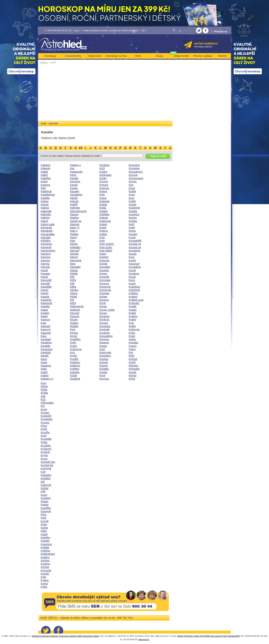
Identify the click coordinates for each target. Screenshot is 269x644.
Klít (72, 300)
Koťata (133, 221)
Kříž (43, 400)
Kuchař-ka (47, 465)
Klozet (74, 320)
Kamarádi (47, 231)
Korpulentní (136, 172)
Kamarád (46, 228)
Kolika (103, 234)
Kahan (45, 201)
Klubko (74, 323)
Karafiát (46, 346)
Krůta (44, 442)
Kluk (73, 329)
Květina (45, 551)
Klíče (73, 280)
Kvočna (45, 564)
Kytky (44, 587)
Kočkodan (106, 175)
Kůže (44, 531)
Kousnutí (134, 264)
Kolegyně (105, 221)
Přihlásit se (221, 32)
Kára (44, 336)
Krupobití (46, 439)
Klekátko (75, 247)
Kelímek (75, 208)
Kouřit (132, 260)
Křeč (132, 356)
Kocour (104, 181)
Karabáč (46, 339)
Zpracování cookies (91, 636)
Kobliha (75, 369)
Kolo (102, 237)
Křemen (134, 366)
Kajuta (45, 205)
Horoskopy (50, 56)
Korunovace (136, 178)
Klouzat (75, 313)
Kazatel (75, 191)
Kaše (44, 369)
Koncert (104, 300)
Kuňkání (46, 498)
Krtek (44, 429)
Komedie (105, 267)
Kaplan (45, 313)
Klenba (74, 254)
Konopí (104, 323)
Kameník (46, 247)
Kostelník (134, 208)
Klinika (74, 290)
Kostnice (134, 214)
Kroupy (45, 423)
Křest (132, 379)
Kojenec (104, 188)
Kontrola (105, 333)
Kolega (104, 218)
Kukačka (46, 475)
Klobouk (75, 310)
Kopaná (104, 343)
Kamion (45, 260)
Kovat (132, 277)
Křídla (44, 393)
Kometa (104, 270)
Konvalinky (106, 336)
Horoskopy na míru (116, 56)
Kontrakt (105, 329)
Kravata (134, 343)
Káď (43, 188)
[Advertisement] (105, 94)
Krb (131, 352)
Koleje (103, 224)
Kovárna (134, 274)
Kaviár (74, 185)
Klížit (73, 303)
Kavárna (75, 181)
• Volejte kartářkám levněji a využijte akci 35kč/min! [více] (110, 30)
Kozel (132, 284)
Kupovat (46, 511)
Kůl (43, 482)
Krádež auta (136, 300)
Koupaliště (135, 241)
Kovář (132, 270)
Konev (103, 313)
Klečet (74, 244)
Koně (103, 303)
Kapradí (46, 326)
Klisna (74, 293)
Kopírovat (105, 352)
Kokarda (105, 201)
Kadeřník (46, 191)
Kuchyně (46, 468)
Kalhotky (46, 214)
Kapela (45, 297)
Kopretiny (105, 356)
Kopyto (104, 366)
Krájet (132, 313)
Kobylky (75, 372)
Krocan (45, 413)
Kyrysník (46, 570)
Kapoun (46, 320)
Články (159, 56)
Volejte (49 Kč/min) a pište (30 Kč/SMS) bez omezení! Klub (202, 636)
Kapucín (46, 329)
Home (44, 62)
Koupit (133, 254)
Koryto (133, 181)
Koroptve (134, 165)
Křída (44, 390)
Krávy (132, 349)
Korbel (103, 372)
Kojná (103, 198)
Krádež (133, 297)
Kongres (105, 316)
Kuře (44, 518)
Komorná (105, 287)
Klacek (74, 214)
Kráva (132, 339)
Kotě (132, 224)
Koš (131, 185)
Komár (103, 264)
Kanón (45, 293)
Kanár (44, 277)
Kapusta (46, 333)
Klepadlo (75, 267)
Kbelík (74, 198)
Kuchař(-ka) (48, 462)
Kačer (44, 181)
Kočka (103, 172)
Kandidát (46, 287)
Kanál (44, 270)
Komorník (105, 290)
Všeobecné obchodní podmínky (45, 636)
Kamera (46, 257)
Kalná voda (48, 224)
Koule (132, 237)
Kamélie (46, 237)
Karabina (46, 343)
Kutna (44, 528)
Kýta (44, 577)
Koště (132, 201)
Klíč (72, 277)
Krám (132, 333)
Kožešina (134, 287)
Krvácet (45, 452)
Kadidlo (45, 198)
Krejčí (132, 362)
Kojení (103, 191)
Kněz (73, 343)
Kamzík (45, 267)
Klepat (74, 270)
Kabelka (46, 178)
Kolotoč (104, 257)
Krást (132, 336)
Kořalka (104, 369)
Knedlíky (75, 339)
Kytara (45, 580)
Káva (73, 175)
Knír (73, 352)
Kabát (44, 172)
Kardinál (46, 352)
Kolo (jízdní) (107, 244)
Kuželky (46, 538)
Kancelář (46, 280)
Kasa (44, 362)
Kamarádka (48, 234)
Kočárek (75, 379)
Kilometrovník (78, 211)
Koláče (104, 211)
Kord (102, 376)
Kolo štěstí (106, 251)
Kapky (45, 310)
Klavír (74, 237)
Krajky (133, 320)
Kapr (44, 323)
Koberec (75, 362)
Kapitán (45, 306)
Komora (104, 284)
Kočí (102, 168)
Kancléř (45, 284)
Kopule (104, 362)
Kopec (103, 346)
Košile (132, 191)
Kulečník (46, 485)
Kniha (74, 346)
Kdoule (74, 201)
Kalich (44, 221)
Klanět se (76, 221)
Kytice (44, 584)
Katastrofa (76, 172)
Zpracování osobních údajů (70, 636)
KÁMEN (46, 241)
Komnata (105, 280)
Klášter (74, 234)
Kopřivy (104, 359)
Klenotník (76, 260)
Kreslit (133, 372)
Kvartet (45, 541)
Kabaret (46, 165)
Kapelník (46, 300)
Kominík (104, 277)
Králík (132, 326)
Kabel (44, 175)
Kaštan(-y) (47, 379)
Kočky (103, 178)
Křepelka (134, 369)
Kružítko (46, 446)
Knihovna (76, 349)
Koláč (103, 208)
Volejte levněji (181, 56)
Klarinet (75, 224)
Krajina (133, 316)
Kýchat (45, 567)
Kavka (74, 188)
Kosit (132, 195)
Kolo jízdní (106, 247)
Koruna (133, 175)
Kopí (102, 349)
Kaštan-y (76, 165)
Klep (73, 264)
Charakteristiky (73, 56)
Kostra (133, 218)
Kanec (45, 290)
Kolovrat (104, 260)
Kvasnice (46, 544)
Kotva (132, 231)
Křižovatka (47, 403)
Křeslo (133, 376)
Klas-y (74, 231)
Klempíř (75, 251)
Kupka (45, 505)
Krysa (44, 455)
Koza (132, 280)
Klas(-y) (75, 228)
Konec (103, 306)
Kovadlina (135, 267)
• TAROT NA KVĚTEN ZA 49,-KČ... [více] (59, 30)
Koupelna (135, 251)
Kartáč (45, 356)
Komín (103, 274)
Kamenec (47, 244)
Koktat (103, 205)
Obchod (222, 56)
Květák (45, 547)
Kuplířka (46, 508)
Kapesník (46, 303)
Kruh (44, 436)
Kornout (104, 379)
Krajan (133, 310)
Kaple (44, 316)
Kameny (46, 254)
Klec (73, 241)
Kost (132, 198)
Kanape (46, 274)
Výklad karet (94, 56)
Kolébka (104, 214)
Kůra (44, 515)
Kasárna (46, 366)
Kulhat (45, 488)
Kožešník (134, 290)
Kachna (45, 185)
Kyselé (45, 574)
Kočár (74, 376)
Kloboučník (77, 306)
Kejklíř (74, 205)
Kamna (45, 264)
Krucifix (45, 432)
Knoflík (74, 359)
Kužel (44, 534)
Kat (72, 168)
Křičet (44, 386)
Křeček (133, 359)
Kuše (44, 524)
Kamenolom (48, 251)
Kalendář (46, 211)
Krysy (44, 459)
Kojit (102, 195)
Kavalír (74, 178)
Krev (44, 383)
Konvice (104, 339)
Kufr (43, 472)
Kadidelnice (48, 195)
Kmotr (74, 336)
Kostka (133, 211)
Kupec (45, 501)
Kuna (44, 495)
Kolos (103, 254)
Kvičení (45, 561)
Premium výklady (203, 56)
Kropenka (47, 419)
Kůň (43, 491)
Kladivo (75, 218)
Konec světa (107, 310)
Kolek (103, 228)
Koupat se (135, 244)
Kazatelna (76, 195)
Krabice (133, 293)
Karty (44, 359)
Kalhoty (45, 218)
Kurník (45, 521)
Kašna (45, 376)
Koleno (104, 231)
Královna (134, 329)
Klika (73, 287)
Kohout (104, 185)
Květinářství (48, 554)
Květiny (45, 557)
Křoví (44, 426)
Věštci (138, 56)
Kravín (133, 346)
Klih (72, 284)
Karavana (47, 349)
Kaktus (45, 208)
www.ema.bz (144, 640)
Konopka (105, 326)
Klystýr (74, 333)
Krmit (44, 409)
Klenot (74, 257)
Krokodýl (46, 416)
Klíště (74, 297)
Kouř (132, 257)
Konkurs (104, 320)
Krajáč (133, 306)
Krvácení (46, 449)
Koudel (133, 234)
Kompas (104, 293)
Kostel (133, 205)
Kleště (74, 274)
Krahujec (134, 303)
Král (131, 323)
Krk (43, 406)
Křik (43, 396)
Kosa (132, 188)
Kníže (74, 356)
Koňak (103, 297)
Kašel (44, 372)
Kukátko (46, 478)
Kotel (132, 228)
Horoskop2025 (233, 636)
